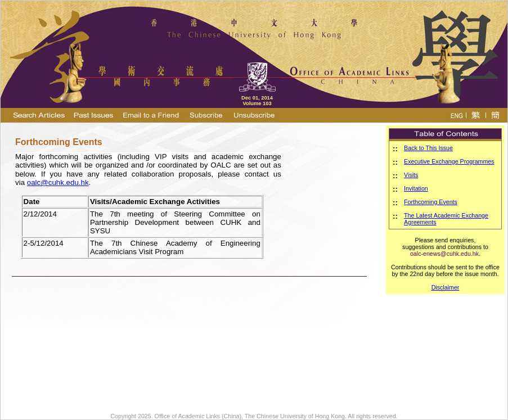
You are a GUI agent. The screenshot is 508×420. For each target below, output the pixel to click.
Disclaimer (446, 287)
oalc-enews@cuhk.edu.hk (444, 254)
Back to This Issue (428, 148)
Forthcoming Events (431, 202)
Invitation (416, 188)
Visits (411, 175)
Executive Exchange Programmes (449, 161)
